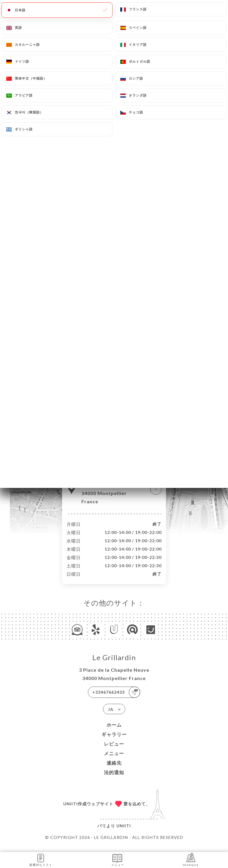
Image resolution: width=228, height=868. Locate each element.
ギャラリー (114, 740)
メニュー (114, 759)
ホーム (114, 731)
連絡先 (114, 769)
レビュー (114, 750)
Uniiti (124, 832)
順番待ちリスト (41, 860)
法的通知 (114, 778)
